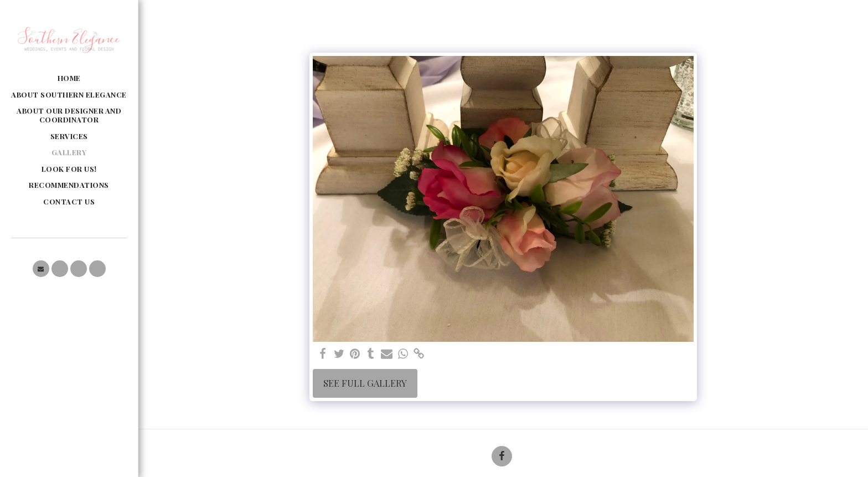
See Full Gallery (365, 383)
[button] (41, 269)
